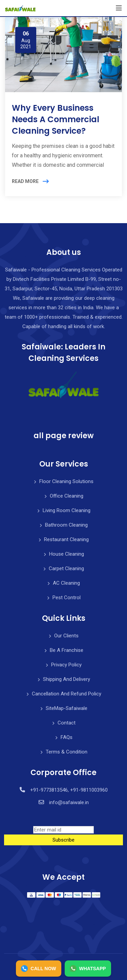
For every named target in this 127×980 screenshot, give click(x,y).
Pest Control (67, 598)
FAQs (67, 737)
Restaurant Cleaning (66, 539)
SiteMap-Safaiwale (67, 708)
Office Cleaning (67, 496)
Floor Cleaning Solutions (66, 481)
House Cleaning (67, 554)
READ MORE (25, 181)
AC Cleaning (66, 583)
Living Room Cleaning (67, 510)
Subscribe (63, 840)
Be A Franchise (67, 650)
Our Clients (66, 636)
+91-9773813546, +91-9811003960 (69, 790)
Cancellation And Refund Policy (67, 694)
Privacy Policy (66, 665)
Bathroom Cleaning (66, 525)
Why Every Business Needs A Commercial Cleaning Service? (56, 119)
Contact (67, 723)
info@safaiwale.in (69, 802)
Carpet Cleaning (66, 568)
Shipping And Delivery (67, 679)
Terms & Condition (67, 752)
